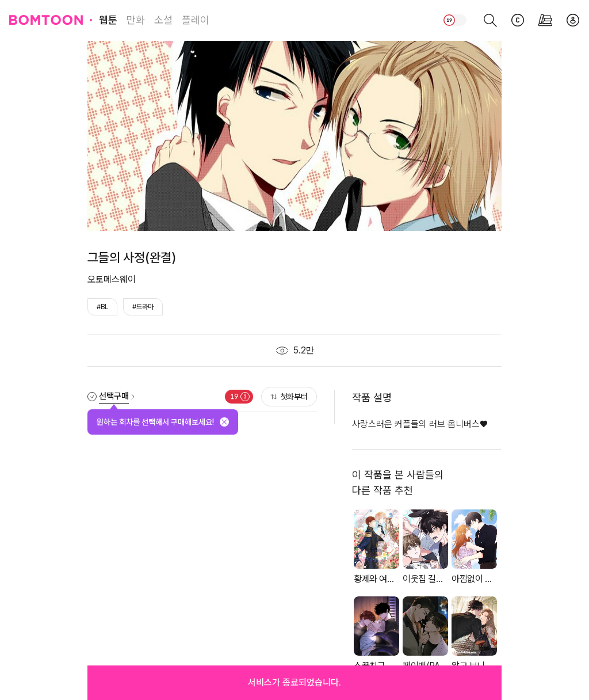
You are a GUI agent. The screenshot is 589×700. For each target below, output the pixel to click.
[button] (294, 683)
